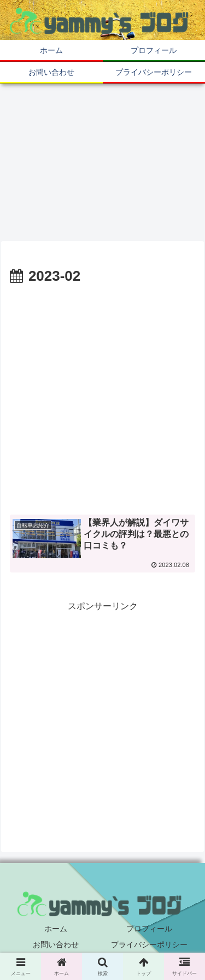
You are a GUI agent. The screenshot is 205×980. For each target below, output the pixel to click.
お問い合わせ (56, 944)
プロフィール (149, 929)
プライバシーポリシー (149, 944)
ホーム (56, 929)
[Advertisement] (102, 396)
